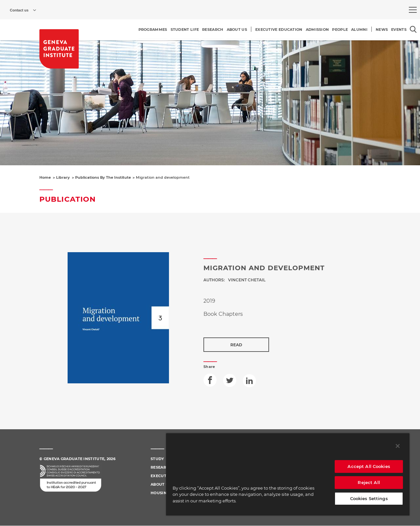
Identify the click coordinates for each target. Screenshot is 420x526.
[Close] (398, 446)
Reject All (369, 482)
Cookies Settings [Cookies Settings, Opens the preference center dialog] (369, 498)
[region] (288, 474)
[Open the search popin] (413, 29)
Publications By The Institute (103, 177)
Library (63, 177)
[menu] (413, 10)
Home (45, 177)
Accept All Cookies (369, 466)
